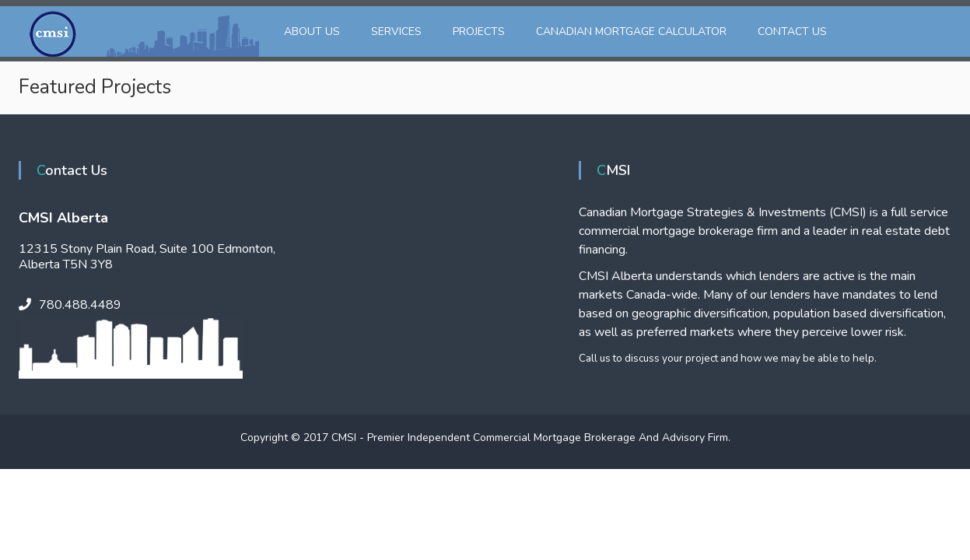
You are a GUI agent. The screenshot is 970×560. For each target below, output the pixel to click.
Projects (479, 31)
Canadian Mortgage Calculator (631, 31)
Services (396, 31)
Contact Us (792, 31)
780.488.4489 (80, 305)
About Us (312, 31)
